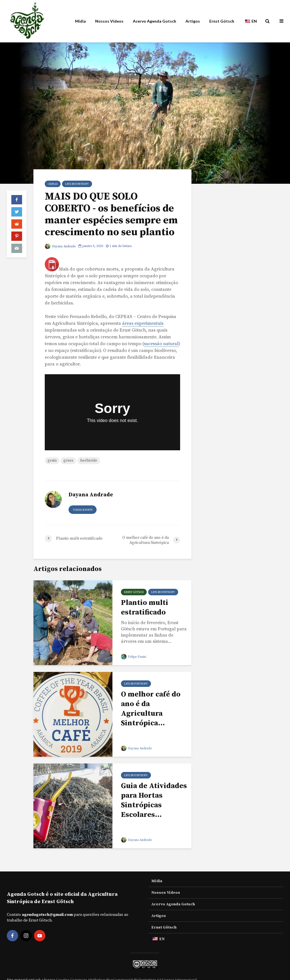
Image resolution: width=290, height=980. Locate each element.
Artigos (193, 21)
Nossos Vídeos (109, 21)
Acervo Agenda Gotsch (154, 21)
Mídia (80, 21)
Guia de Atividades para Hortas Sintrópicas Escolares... (154, 800)
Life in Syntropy (77, 184)
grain (52, 460)
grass (68, 460)
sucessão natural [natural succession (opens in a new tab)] (161, 344)
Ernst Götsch (222, 21)
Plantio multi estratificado (145, 608)
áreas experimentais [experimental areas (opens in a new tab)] (143, 323)
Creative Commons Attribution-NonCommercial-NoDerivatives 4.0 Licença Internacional (126, 970)
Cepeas (53, 184)
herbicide (89, 460)
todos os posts (83, 510)
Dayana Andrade (60, 246)
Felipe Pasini (134, 657)
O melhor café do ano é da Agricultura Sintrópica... (151, 709)
